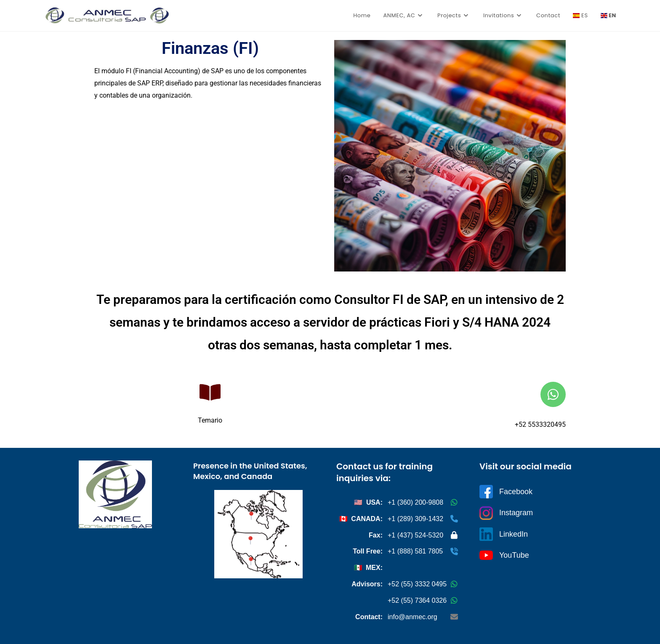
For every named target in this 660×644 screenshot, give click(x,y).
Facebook (506, 492)
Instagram (506, 513)
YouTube (504, 555)
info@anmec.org (412, 617)
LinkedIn (504, 534)
